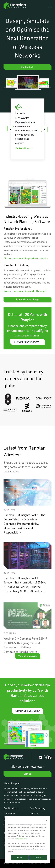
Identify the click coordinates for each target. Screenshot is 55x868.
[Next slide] (44, 129)
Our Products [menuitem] (11, 808)
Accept (20, 857)
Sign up (28, 774)
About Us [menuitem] (34, 813)
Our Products (27, 67)
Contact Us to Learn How (27, 711)
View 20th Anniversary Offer (27, 342)
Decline (38, 857)
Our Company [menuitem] (38, 808)
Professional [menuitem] (9, 813)
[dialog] (27, 840)
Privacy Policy (22, 839)
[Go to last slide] (11, 129)
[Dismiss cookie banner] (46, 821)
